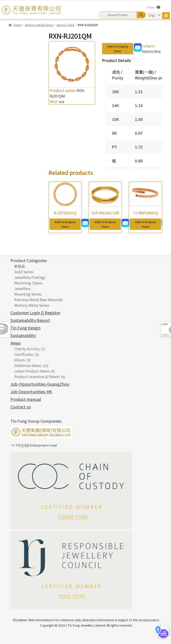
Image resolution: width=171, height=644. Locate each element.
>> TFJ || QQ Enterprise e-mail (34, 445)
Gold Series (24, 272)
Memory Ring (65, 25)
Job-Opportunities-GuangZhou (40, 384)
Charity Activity (27, 349)
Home (17, 25)
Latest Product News (32, 371)
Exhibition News (28, 365)
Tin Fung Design (25, 328)
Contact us (21, 407)
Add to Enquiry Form (118, 49)
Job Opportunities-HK (31, 391)
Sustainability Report (30, 320)
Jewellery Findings (30, 277)
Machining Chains (28, 283)
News (15, 343)
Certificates (24, 354)
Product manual (26, 399)
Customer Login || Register (35, 313)
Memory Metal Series (39, 25)
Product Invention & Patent (37, 377)
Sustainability (23, 335)
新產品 (20, 266)
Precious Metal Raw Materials (39, 300)
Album (20, 360)
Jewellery (22, 288)
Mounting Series (28, 294)
